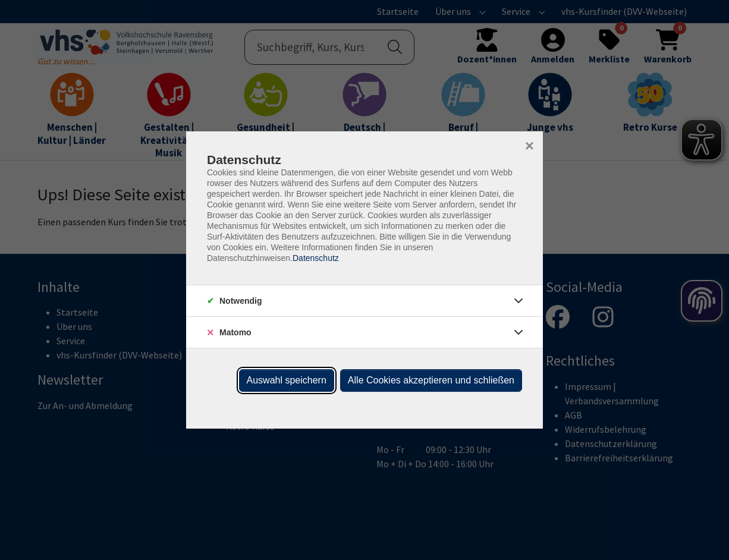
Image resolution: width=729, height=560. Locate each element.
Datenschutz (316, 258)
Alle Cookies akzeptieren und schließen (431, 380)
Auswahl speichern (287, 380)
